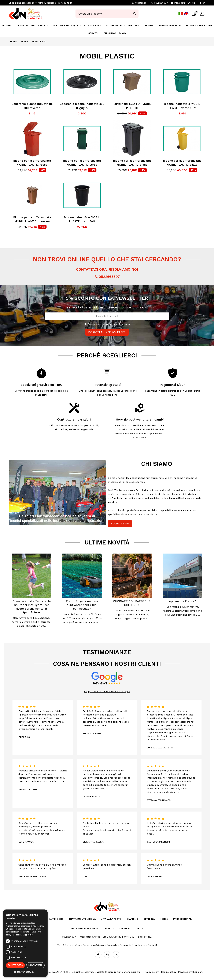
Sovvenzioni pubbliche (132, 945)
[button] (25, 972)
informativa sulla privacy (116, 324)
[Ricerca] (134, 14)
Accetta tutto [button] (15, 965)
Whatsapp (139, 3)
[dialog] (25, 943)
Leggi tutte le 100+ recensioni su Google (107, 692)
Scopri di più (120, 524)
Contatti (152, 945)
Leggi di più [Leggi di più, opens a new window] (28, 935)
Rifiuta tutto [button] (35, 965)
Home (14, 41)
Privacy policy (151, 972)
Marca (24, 41)
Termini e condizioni (69, 945)
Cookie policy (169, 972)
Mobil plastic (39, 41)
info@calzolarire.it (184, 3)
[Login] (202, 14)
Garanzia (112, 945)
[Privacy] (86, 324)
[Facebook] (200, 3)
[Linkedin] (116, 955)
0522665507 (161, 3)
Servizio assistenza (94, 945)
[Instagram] (204, 3)
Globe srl (197, 972)
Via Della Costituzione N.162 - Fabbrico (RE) (127, 937)
